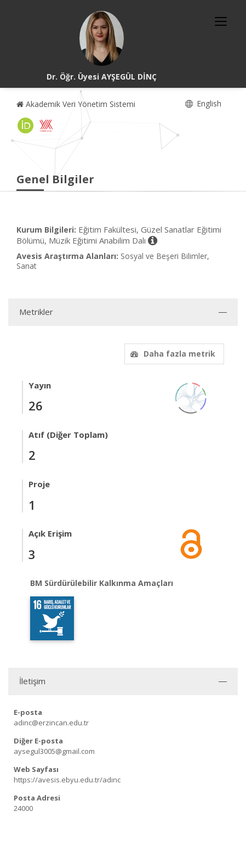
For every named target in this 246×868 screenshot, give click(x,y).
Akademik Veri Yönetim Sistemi (76, 104)
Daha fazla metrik (171, 354)
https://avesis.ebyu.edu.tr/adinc (67, 780)
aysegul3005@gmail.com (54, 751)
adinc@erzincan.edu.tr (51, 723)
